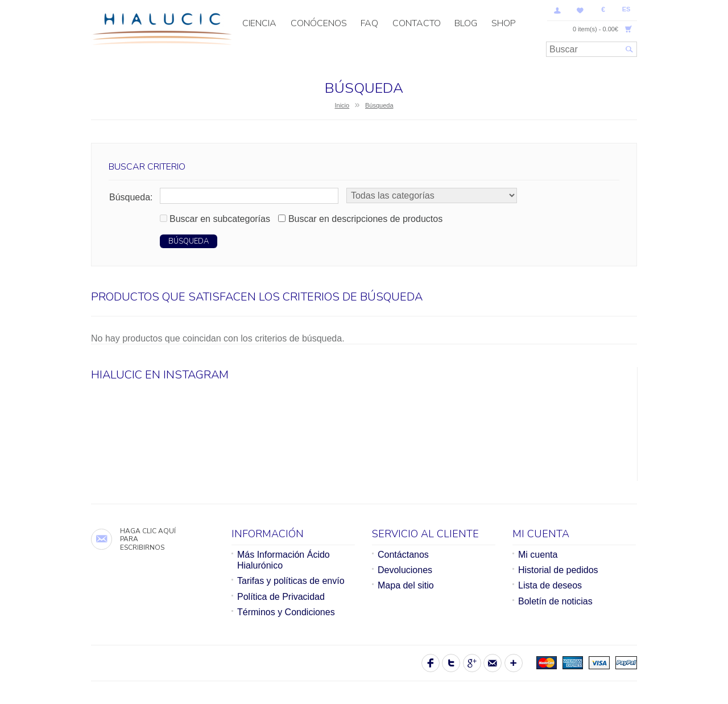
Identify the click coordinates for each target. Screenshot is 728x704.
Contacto (417, 23)
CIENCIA (259, 23)
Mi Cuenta (557, 10)
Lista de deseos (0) (580, 10)
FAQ (369, 23)
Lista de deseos (550, 585)
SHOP (504, 23)
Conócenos (319, 23)
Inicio (342, 105)
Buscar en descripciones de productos (365, 219)
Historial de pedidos (558, 570)
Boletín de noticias (555, 601)
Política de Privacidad (281, 597)
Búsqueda (379, 105)
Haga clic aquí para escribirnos (148, 539)
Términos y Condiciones (286, 612)
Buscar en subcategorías (220, 219)
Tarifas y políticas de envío (291, 581)
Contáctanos (403, 555)
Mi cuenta (538, 555)
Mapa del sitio (406, 585)
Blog (466, 23)
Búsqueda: (131, 197)
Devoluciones (405, 570)
